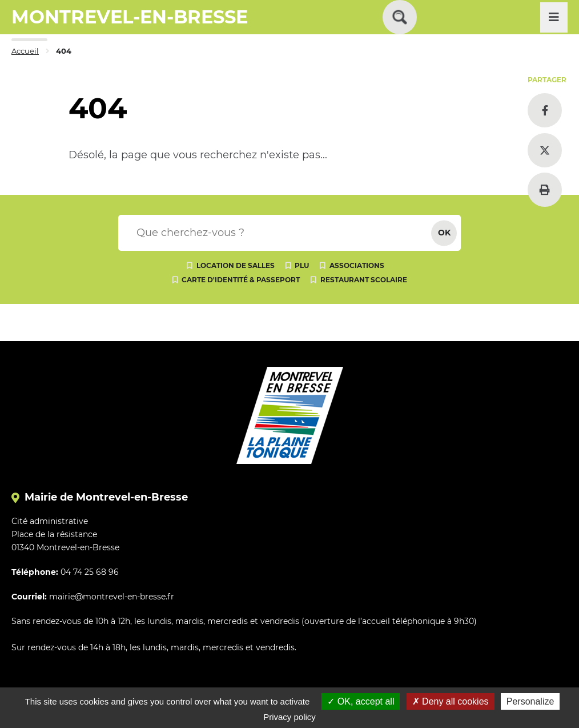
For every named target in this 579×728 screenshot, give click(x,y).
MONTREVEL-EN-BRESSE (130, 17)
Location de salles (236, 265)
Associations (357, 265)
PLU (302, 265)
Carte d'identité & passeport (241, 280)
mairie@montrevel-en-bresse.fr (112, 597)
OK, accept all (361, 701)
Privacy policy (289, 717)
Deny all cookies (451, 701)
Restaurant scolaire (364, 280)
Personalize (530, 701)
